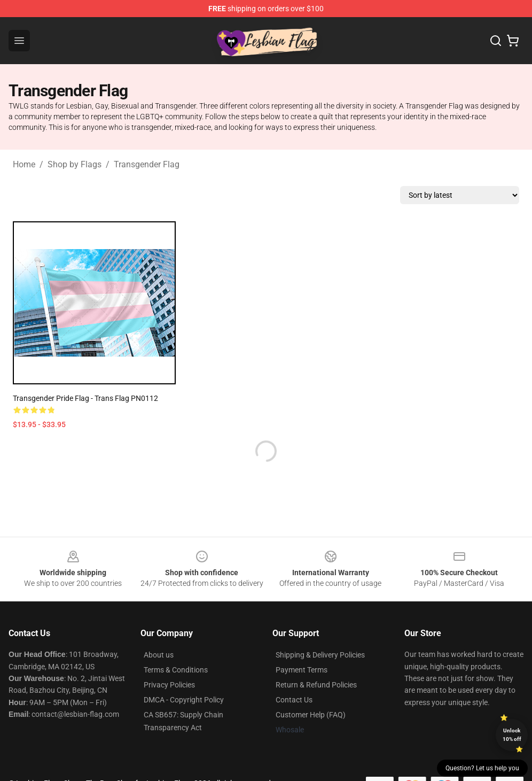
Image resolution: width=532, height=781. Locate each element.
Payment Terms (302, 670)
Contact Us (294, 700)
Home (24, 164)
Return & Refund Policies (316, 685)
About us (159, 655)
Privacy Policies (169, 685)
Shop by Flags (75, 164)
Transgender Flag (147, 164)
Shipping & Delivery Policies (320, 655)
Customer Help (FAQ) (311, 715)
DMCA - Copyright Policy (184, 700)
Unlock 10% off (512, 735)
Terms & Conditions (176, 670)
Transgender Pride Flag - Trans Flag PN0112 (85, 398)
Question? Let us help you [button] (482, 768)
